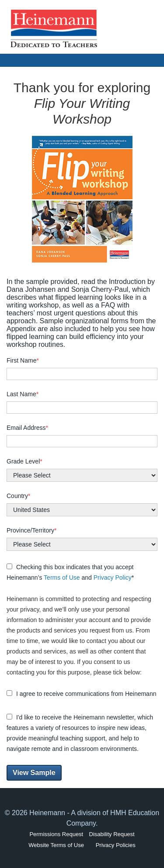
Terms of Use (62, 578)
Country (18, 496)
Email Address (27, 428)
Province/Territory (31, 530)
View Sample (34, 773)
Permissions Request (56, 834)
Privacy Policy (113, 578)
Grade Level (24, 461)
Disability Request (112, 834)
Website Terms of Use (56, 845)
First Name (23, 360)
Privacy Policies (116, 845)
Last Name (23, 394)
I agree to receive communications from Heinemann (81, 694)
